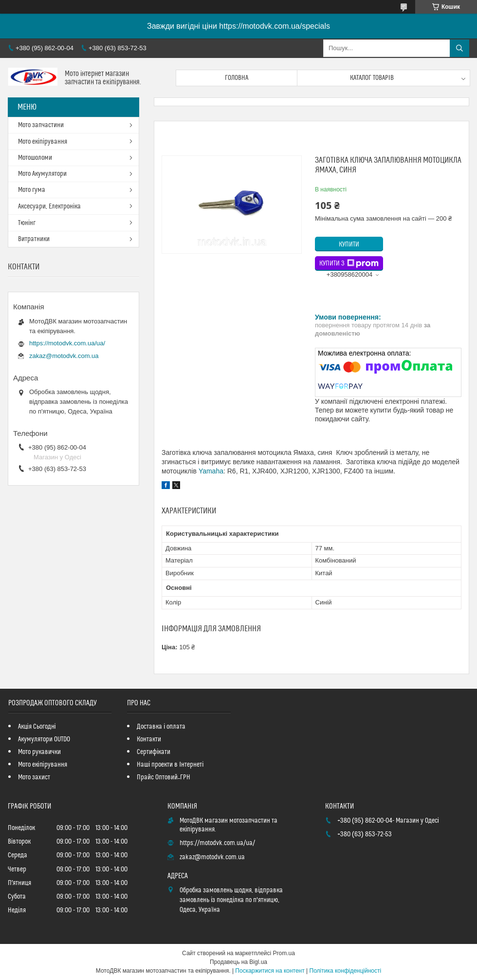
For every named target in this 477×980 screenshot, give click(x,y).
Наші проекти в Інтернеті (170, 765)
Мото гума (32, 190)
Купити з (349, 264)
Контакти (149, 739)
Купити (349, 245)
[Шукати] (459, 48)
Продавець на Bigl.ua (238, 962)
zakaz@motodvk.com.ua (64, 356)
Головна (237, 78)
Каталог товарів (372, 78)
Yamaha (211, 471)
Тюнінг (27, 223)
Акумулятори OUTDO (44, 739)
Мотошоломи (35, 158)
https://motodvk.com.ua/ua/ (67, 343)
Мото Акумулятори (42, 174)
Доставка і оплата (161, 727)
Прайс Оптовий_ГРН (164, 777)
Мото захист (34, 777)
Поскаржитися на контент (270, 971)
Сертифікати (154, 752)
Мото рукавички (39, 752)
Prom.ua (284, 953)
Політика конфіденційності (346, 971)
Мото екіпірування (43, 142)
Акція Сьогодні (37, 727)
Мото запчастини (41, 125)
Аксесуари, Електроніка (49, 207)
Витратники (34, 239)
